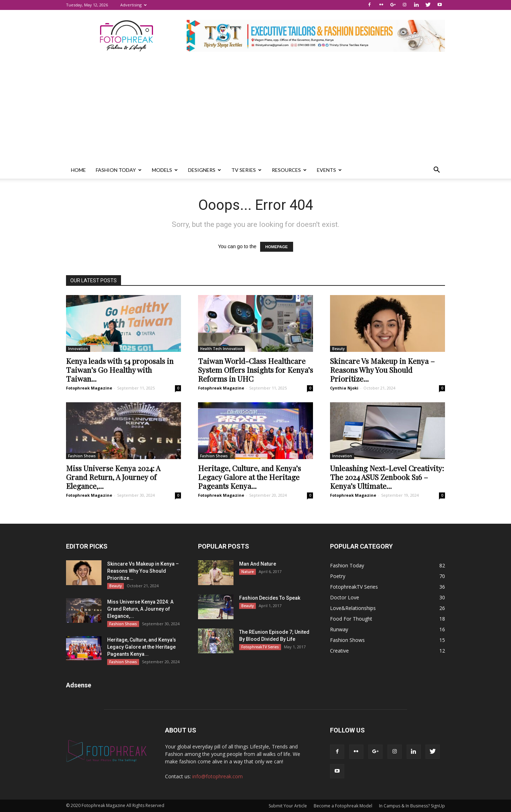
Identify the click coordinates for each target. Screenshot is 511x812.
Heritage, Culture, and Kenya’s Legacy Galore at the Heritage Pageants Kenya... (249, 477)
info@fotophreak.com (218, 776)
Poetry (338, 576)
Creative (339, 651)
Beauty (338, 349)
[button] (436, 170)
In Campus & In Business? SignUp (412, 806)
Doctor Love (345, 597)
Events (329, 170)
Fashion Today (119, 170)
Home (78, 170)
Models (165, 170)
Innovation (78, 349)
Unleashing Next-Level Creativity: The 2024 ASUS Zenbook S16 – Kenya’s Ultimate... (387, 477)
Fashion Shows (82, 456)
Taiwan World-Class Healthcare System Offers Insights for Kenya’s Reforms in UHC (255, 370)
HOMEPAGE (277, 247)
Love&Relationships (353, 608)
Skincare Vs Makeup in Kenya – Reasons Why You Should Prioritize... (382, 370)
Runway (339, 629)
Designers (205, 170)
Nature (248, 572)
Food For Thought (351, 619)
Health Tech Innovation (221, 349)
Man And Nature (258, 564)
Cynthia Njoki (344, 388)
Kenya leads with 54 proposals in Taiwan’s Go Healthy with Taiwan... (120, 370)
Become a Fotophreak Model (343, 806)
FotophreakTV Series (260, 647)
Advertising (133, 5)
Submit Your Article (288, 806)
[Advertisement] (255, 108)
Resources (289, 170)
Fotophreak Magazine (89, 388)
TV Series (246, 170)
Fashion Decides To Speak (270, 598)
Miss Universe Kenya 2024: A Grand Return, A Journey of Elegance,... (113, 477)
